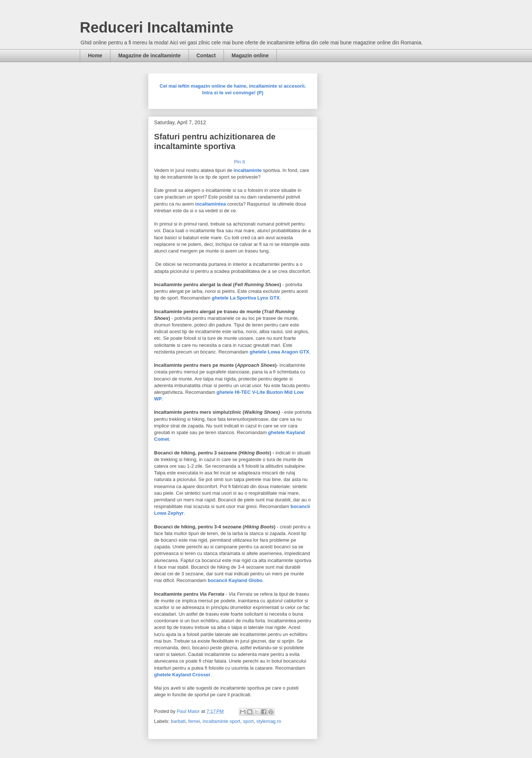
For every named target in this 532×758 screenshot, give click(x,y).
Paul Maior (189, 711)
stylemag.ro (269, 721)
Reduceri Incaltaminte (157, 27)
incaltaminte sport (222, 721)
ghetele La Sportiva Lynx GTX (246, 298)
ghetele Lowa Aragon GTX (279, 352)
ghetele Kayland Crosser (182, 675)
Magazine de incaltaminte (149, 55)
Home (95, 55)
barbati (178, 721)
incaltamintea (210, 204)
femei (194, 721)
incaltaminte (248, 170)
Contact (206, 55)
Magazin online (250, 55)
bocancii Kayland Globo (235, 580)
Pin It (239, 162)
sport (248, 721)
